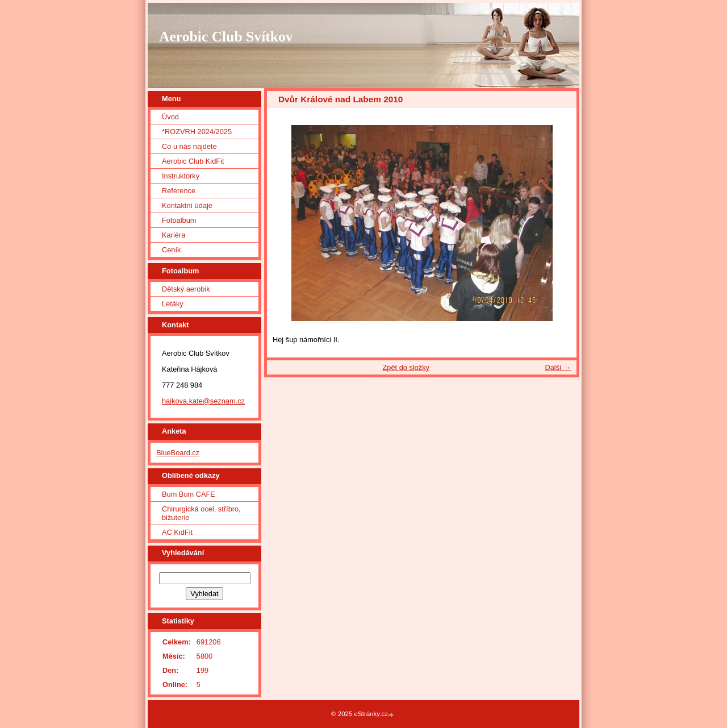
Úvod (170, 117)
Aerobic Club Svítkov (226, 37)
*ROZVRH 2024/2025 (197, 132)
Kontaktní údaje (187, 205)
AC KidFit (177, 532)
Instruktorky (181, 176)
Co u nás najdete (189, 146)
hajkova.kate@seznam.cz (203, 401)
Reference (179, 191)
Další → (558, 367)
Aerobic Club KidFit (193, 161)
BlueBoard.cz (178, 453)
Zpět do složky (406, 367)
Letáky (173, 304)
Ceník (171, 250)
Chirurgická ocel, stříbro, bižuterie (201, 513)
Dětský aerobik (186, 289)
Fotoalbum (179, 220)
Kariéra (174, 235)
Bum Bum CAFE (189, 494)
